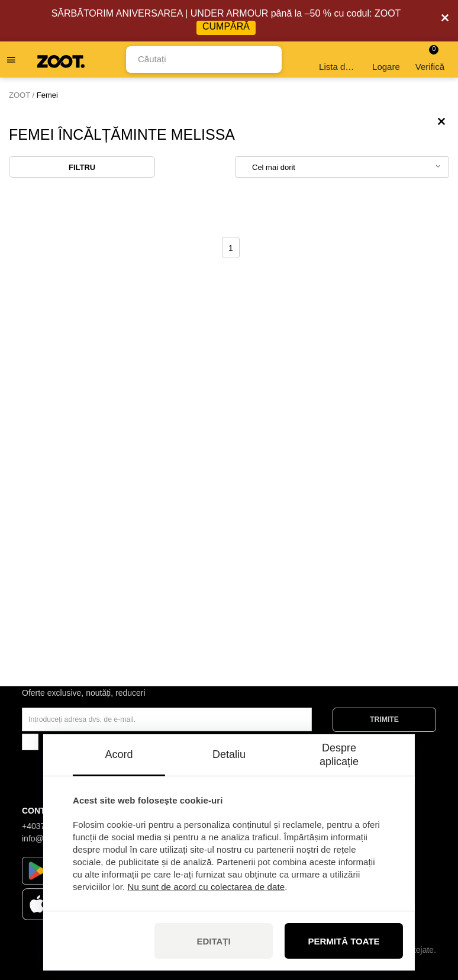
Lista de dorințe (339, 60)
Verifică (430, 58)
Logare (386, 60)
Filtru (82, 167)
